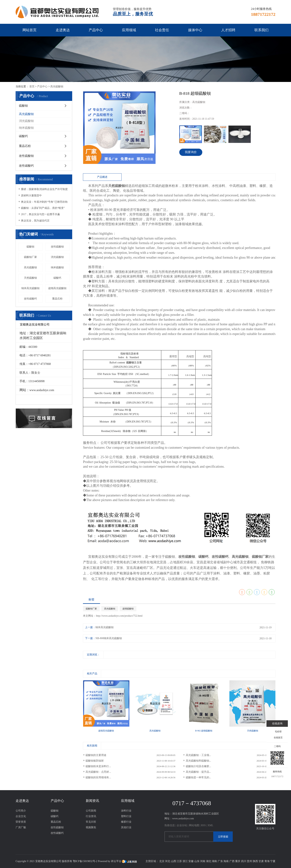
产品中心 (96, 30)
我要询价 (191, 152)
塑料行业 (126, 816)
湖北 (209, 861)
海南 (226, 861)
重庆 (238, 861)
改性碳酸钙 (26, 166)
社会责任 (162, 30)
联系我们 (261, 30)
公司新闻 (91, 811)
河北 (168, 861)
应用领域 (129, 30)
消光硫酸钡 (26, 121)
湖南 (214, 861)
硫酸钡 (23, 106)
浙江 (185, 861)
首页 (32, 86)
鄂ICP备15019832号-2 (85, 861)
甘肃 (261, 861)
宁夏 (273, 861)
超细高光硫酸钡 (57, 288)
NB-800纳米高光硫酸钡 (109, 638)
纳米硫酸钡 (26, 128)
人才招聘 (228, 30)
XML (210, 825)
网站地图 (194, 825)
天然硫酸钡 (30, 278)
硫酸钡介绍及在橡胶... (198, 766)
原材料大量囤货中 (31, 196)
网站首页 (30, 30)
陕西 (255, 861)
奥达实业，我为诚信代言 (35, 221)
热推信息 (170, 825)
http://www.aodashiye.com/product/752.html (119, 616)
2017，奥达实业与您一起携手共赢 (40, 214)
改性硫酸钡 (26, 156)
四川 (244, 861)
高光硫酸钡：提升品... (198, 772)
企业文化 (21, 816)
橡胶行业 (126, 822)
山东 (197, 861)
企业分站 (182, 825)
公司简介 (21, 811)
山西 (174, 861)
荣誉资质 (21, 822)
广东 (220, 861)
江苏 (179, 861)
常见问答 (91, 822)
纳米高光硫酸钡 (30, 288)
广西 (232, 861)
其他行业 (126, 827)
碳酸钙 (23, 136)
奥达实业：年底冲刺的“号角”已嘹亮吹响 (44, 202)
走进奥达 (63, 30)
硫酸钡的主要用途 (96, 755)
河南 (203, 861)
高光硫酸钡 (57, 86)
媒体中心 (195, 30)
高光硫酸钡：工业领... (198, 755)
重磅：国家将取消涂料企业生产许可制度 (44, 189)
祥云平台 (116, 861)
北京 (162, 861)
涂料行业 (126, 811)
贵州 (249, 861)
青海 (267, 861)
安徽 (191, 861)
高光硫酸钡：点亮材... (98, 772)
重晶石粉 (25, 146)
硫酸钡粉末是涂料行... (98, 766)
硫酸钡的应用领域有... (98, 777)
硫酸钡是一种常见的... (198, 777)
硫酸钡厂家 (30, 257)
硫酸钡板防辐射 (95, 761)
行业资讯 (91, 816)
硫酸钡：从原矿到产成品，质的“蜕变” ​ (43, 208)
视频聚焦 (91, 827)
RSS (203, 825)
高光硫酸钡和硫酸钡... (198, 761)
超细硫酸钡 (128, 609)
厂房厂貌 (21, 827)
